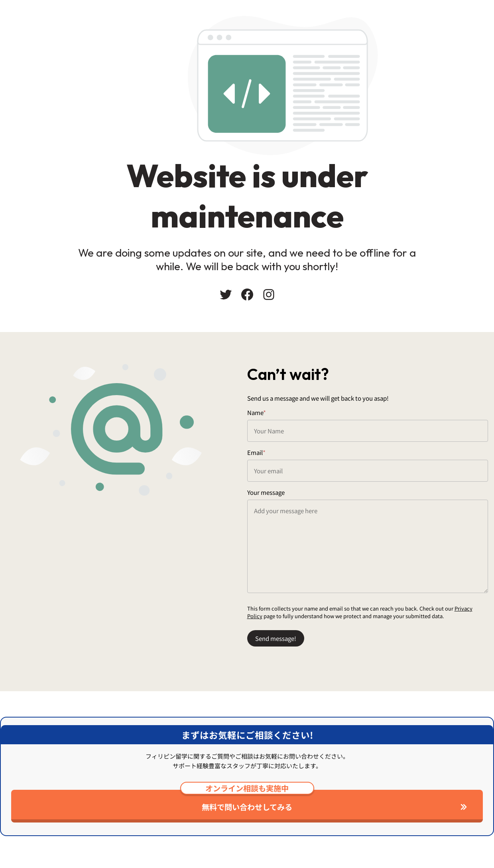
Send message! (276, 638)
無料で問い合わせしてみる (247, 801)
